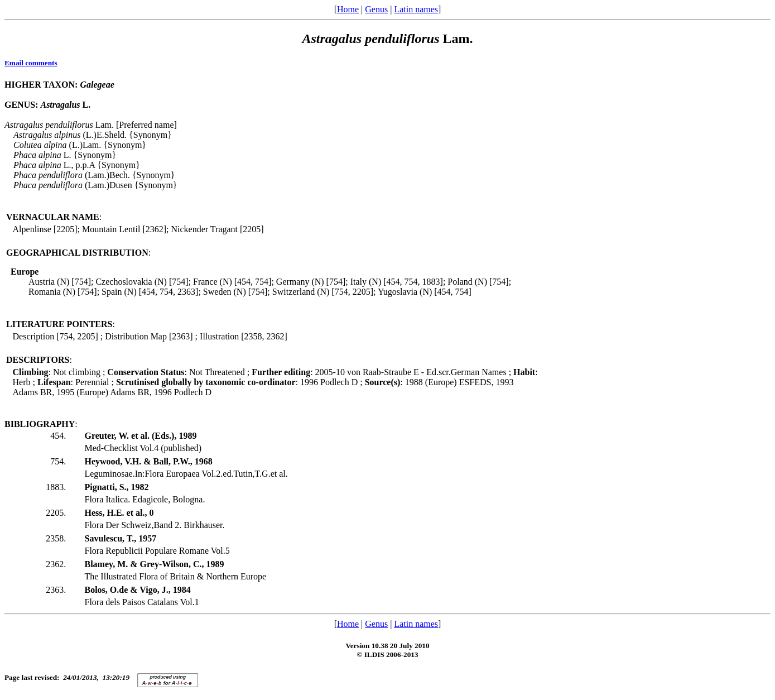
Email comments (31, 63)
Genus (376, 9)
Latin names (416, 9)
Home (348, 9)
